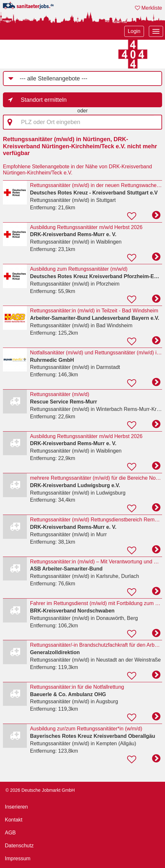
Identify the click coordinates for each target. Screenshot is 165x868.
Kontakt (14, 820)
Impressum (18, 858)
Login (134, 31)
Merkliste (148, 8)
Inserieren (16, 807)
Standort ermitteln (44, 100)
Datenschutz (19, 846)
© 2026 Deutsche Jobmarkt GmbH (40, 790)
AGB (10, 833)
